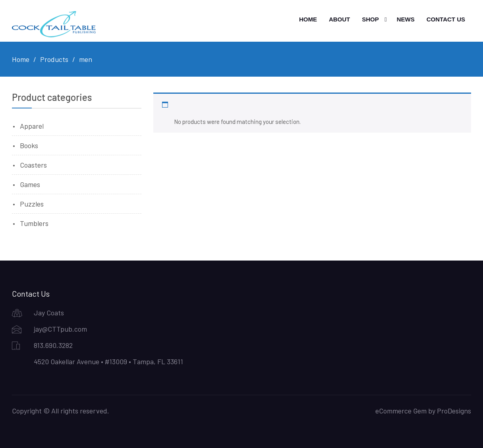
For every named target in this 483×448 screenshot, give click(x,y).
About (339, 19)
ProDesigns (454, 411)
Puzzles (32, 204)
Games (30, 184)
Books (29, 145)
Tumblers (34, 223)
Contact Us (446, 19)
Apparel (32, 126)
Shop (370, 19)
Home (308, 19)
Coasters (33, 165)
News (406, 19)
